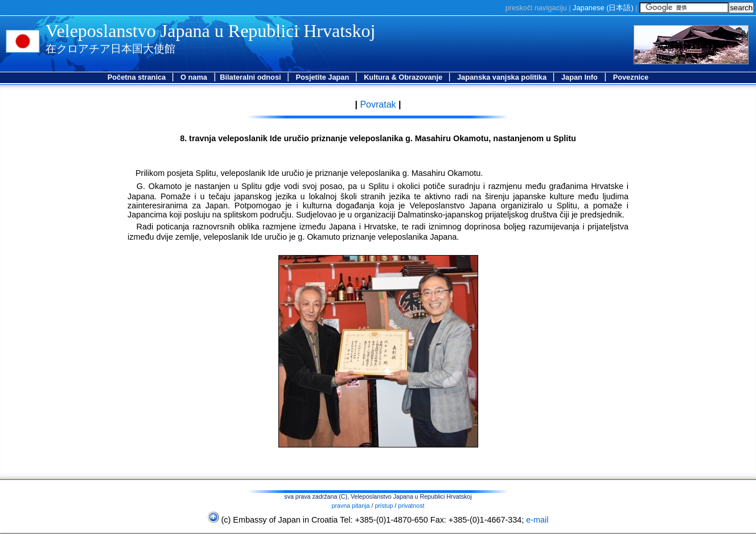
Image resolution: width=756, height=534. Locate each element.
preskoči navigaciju (536, 8)
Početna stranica (138, 77)
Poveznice (631, 77)
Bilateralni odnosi (251, 77)
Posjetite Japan (323, 77)
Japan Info (580, 77)
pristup (384, 506)
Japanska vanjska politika (503, 77)
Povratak (377, 104)
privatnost (411, 506)
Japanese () (603, 8)
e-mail (537, 520)
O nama (194, 77)
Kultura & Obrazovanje (404, 77)
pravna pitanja (351, 506)
